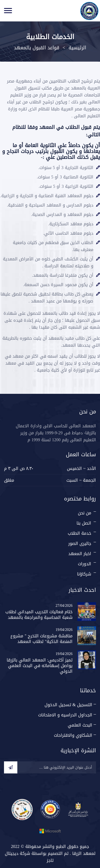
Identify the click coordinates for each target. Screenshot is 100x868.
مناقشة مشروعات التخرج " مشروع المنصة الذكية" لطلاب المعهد (41, 639)
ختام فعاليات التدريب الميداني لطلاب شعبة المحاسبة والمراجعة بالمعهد (39, 615)
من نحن (85, 513)
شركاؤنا (84, 574)
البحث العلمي (80, 725)
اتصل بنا (84, 523)
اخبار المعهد (80, 554)
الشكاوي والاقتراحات (73, 735)
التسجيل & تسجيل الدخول (68, 705)
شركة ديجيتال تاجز (29, 857)
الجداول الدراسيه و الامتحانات (65, 715)
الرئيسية (77, 48)
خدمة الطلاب (79, 533)
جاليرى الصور (80, 543)
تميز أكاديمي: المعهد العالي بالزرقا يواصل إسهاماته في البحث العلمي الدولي (40, 666)
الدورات (85, 564)
